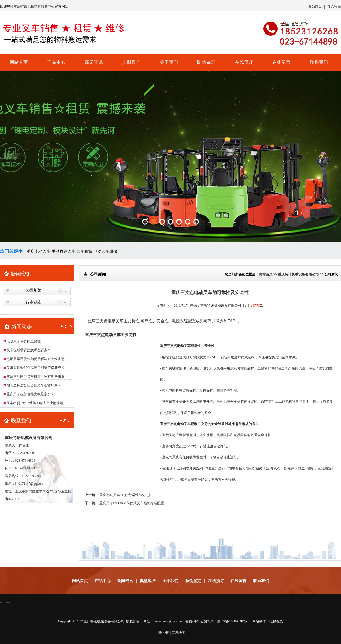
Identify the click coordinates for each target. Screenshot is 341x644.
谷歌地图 (163, 633)
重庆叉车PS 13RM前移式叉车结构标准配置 (132, 503)
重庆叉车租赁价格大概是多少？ (30, 394)
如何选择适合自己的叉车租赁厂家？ (34, 385)
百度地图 (178, 633)
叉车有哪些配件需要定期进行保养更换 (36, 368)
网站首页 (19, 62)
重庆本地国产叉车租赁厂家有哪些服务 (36, 377)
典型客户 (131, 62)
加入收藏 (334, 7)
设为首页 (315, 7)
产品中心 (56, 62)
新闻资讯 (94, 62)
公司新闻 (34, 291)
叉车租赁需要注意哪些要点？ (29, 350)
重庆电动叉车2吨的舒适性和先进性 (126, 495)
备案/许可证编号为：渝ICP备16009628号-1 (217, 621)
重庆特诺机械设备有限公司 (298, 274)
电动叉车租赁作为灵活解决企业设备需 (36, 359)
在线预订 (244, 62)
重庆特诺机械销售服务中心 (34, 7)
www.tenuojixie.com (168, 621)
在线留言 (281, 62)
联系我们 (319, 62)
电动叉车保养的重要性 (24, 341)
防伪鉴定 (206, 62)
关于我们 (169, 62)
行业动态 (34, 303)
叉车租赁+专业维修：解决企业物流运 (35, 403)
